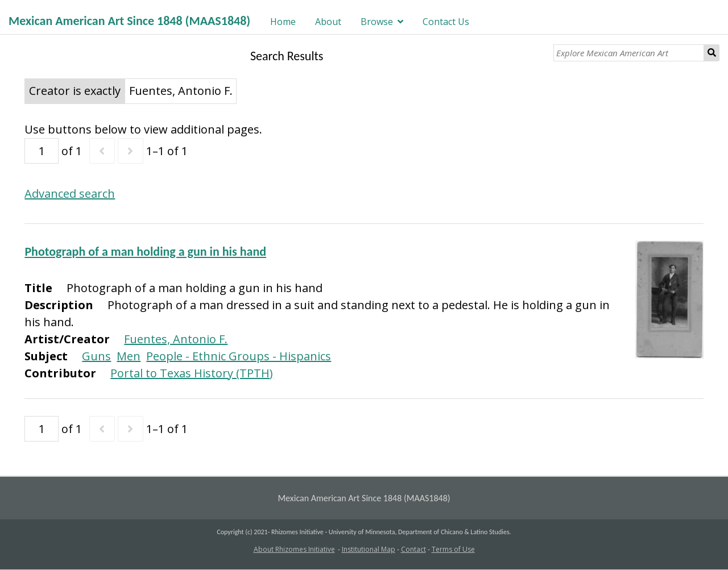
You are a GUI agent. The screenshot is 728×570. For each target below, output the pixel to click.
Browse (377, 22)
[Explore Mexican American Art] (629, 53)
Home (283, 22)
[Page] (42, 151)
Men (129, 356)
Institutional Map (369, 549)
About (328, 22)
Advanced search (70, 194)
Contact (413, 549)
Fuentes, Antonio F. (176, 339)
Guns (96, 356)
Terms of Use (453, 549)
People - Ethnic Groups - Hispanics (239, 356)
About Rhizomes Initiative (294, 549)
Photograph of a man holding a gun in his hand (145, 251)
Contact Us (446, 22)
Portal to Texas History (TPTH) (192, 373)
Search (712, 53)
